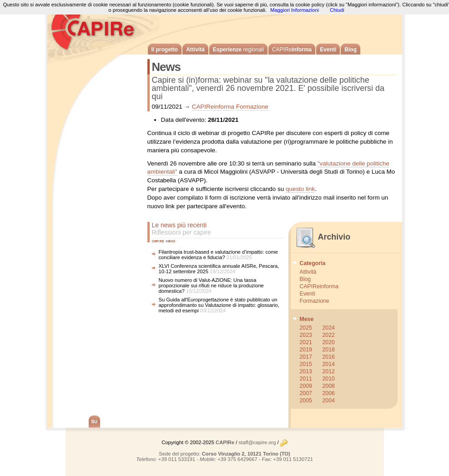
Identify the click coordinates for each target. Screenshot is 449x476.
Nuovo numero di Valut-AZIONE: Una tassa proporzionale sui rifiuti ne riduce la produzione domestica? (211, 286)
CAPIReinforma (213, 107)
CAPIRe (97, 27)
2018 (329, 350)
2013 (306, 371)
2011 (306, 379)
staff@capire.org (257, 442)
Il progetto (165, 50)
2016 (329, 357)
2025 (306, 328)
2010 (329, 379)
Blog (351, 50)
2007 (306, 393)
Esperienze (238, 50)
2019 (306, 350)
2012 (329, 371)
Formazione (252, 107)
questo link (300, 189)
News (166, 67)
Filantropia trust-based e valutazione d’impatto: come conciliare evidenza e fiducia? (218, 255)
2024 (329, 328)
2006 (329, 393)
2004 (329, 401)
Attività (195, 50)
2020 (329, 342)
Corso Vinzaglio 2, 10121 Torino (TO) (246, 454)
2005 (306, 401)
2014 (329, 364)
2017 (306, 357)
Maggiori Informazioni (295, 10)
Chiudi (337, 10)
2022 (329, 335)
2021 (306, 342)
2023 (306, 335)
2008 (329, 386)
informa (292, 50)
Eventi (328, 50)
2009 (306, 386)
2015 (306, 364)
